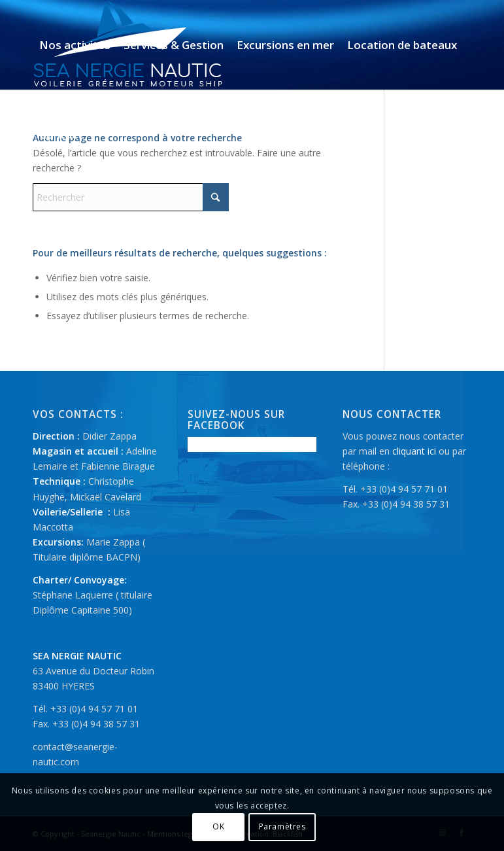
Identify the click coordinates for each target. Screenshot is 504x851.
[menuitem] (75, 45)
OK (218, 826)
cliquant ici (414, 451)
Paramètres (282, 826)
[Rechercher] (131, 197)
